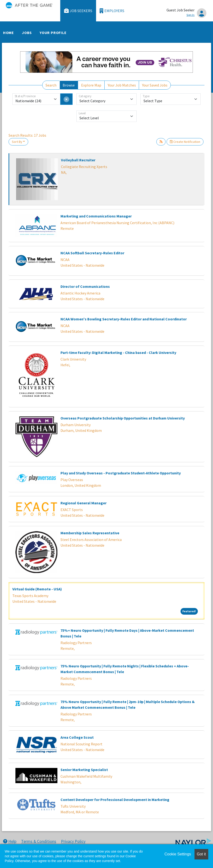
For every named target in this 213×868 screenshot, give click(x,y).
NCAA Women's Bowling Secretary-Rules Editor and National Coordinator (124, 319)
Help (10, 841)
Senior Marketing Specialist (84, 770)
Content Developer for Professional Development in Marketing (115, 800)
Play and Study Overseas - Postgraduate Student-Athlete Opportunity (121, 473)
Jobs (27, 33)
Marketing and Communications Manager (96, 216)
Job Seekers (78, 11)
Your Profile (53, 33)
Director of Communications (85, 286)
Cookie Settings (178, 854)
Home (9, 33)
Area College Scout (77, 737)
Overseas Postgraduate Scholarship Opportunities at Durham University (123, 418)
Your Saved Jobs (155, 85)
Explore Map (91, 85)
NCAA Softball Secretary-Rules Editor (92, 253)
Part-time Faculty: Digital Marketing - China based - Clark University (118, 352)
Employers (112, 11)
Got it (201, 854)
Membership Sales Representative (90, 533)
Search (51, 85)
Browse (69, 85)
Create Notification (185, 142)
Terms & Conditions (39, 841)
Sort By (17, 142)
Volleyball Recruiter (78, 160)
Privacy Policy (73, 841)
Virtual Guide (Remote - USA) (37, 589)
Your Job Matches (122, 85)
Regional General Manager (83, 503)
